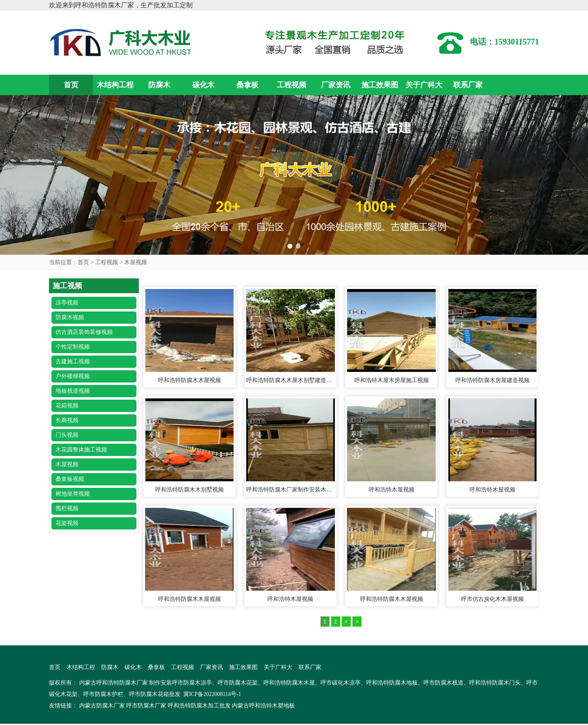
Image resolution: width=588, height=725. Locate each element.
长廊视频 (67, 420)
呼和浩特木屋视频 (392, 490)
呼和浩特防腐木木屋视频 (189, 380)
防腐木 (159, 85)
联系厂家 (468, 85)
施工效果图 (380, 85)
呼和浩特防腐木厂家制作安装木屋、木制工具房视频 (290, 490)
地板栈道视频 (73, 391)
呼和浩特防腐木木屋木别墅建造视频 (290, 380)
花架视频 (67, 523)
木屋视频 (136, 262)
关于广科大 (424, 85)
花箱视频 (67, 406)
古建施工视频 (73, 361)
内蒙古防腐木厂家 (102, 707)
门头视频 (67, 435)
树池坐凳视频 (73, 494)
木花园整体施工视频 (81, 450)
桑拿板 (247, 85)
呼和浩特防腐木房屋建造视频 (492, 380)
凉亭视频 (67, 303)
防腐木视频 (70, 317)
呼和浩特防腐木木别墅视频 (189, 490)
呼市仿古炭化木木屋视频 (492, 599)
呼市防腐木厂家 (146, 707)
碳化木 (203, 85)
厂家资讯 (336, 85)
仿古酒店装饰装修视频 (84, 332)
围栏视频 (67, 508)
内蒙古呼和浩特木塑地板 (263, 707)
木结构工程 (115, 85)
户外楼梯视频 (73, 376)
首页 (71, 85)
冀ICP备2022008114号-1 (213, 695)
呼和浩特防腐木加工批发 (199, 707)
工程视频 (292, 85)
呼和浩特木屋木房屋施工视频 (392, 380)
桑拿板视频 (70, 479)
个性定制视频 (73, 347)
